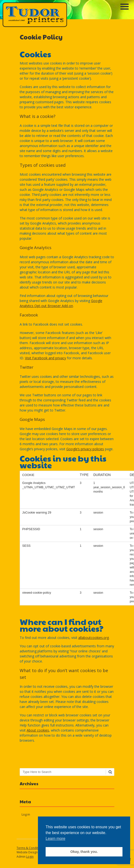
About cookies (38, 730)
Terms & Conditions (30, 848)
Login (30, 857)
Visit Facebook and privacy (46, 358)
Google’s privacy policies (85, 449)
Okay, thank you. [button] (84, 852)
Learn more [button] (55, 839)
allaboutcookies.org (94, 638)
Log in (26, 814)
